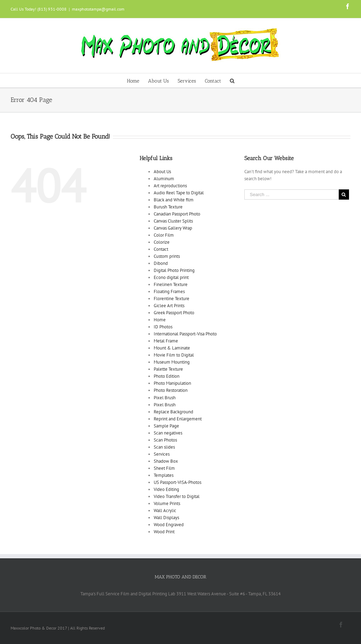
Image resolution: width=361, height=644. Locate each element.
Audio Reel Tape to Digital (179, 193)
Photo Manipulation (172, 383)
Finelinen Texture (171, 284)
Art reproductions (170, 186)
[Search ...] (292, 195)
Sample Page (166, 426)
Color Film (164, 235)
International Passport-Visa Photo (185, 334)
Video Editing (166, 489)
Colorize (162, 242)
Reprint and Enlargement (178, 419)
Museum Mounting (172, 362)
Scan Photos (165, 440)
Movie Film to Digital (174, 355)
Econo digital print (171, 277)
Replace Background (173, 412)
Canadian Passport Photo (177, 214)
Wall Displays (166, 518)
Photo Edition (167, 376)
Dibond (161, 263)
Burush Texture (168, 207)
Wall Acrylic (165, 511)
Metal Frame (166, 341)
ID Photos (163, 327)
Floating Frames (169, 291)
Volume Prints (167, 503)
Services (162, 454)
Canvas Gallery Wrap (173, 228)
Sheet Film (164, 468)
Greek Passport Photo (174, 313)
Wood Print (164, 532)
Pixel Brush (165, 398)
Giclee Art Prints (169, 306)
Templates (164, 475)
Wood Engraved (169, 525)
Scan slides (164, 447)
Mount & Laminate (172, 348)
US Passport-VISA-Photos (178, 482)
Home (160, 320)
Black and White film (174, 200)
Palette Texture (168, 369)
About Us (162, 172)
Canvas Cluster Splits (173, 221)
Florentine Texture (172, 299)
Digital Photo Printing (174, 270)
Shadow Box (166, 461)
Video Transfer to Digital (177, 496)
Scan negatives (168, 433)
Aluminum (164, 179)
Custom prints (167, 256)
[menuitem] (137, 80)
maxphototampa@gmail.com (98, 9)
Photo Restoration (171, 390)
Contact (161, 249)
